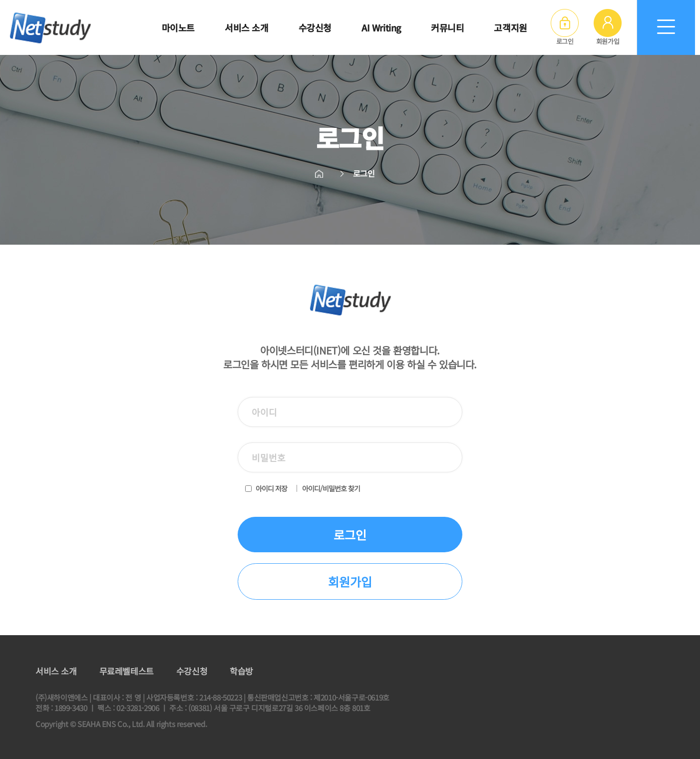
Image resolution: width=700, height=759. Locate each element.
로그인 (565, 27)
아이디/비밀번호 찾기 (331, 488)
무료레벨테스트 (127, 671)
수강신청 (192, 671)
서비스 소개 (56, 671)
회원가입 (608, 27)
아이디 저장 (271, 488)
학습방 (241, 671)
